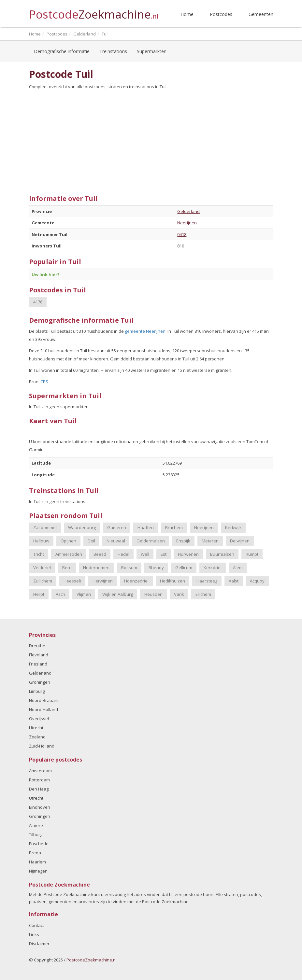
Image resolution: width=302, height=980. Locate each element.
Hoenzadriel (136, 581)
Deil (91, 541)
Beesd (100, 554)
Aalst (234, 581)
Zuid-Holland (42, 746)
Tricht (39, 554)
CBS (44, 382)
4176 (38, 302)
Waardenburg (82, 527)
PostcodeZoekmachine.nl (92, 960)
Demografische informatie (62, 51)
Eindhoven (40, 807)
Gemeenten (261, 14)
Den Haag (39, 789)
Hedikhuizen (173, 581)
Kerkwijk (233, 527)
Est (164, 554)
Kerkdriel (213, 567)
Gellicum (184, 567)
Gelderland (188, 211)
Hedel (123, 554)
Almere (36, 825)
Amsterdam (40, 771)
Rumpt (252, 554)
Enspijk (183, 541)
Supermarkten (152, 51)
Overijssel (39, 719)
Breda (35, 853)
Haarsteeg (207, 581)
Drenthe (37, 646)
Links (34, 934)
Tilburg (36, 834)
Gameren (117, 527)
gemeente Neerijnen (145, 331)
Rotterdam (39, 780)
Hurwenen (188, 554)
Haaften (146, 527)
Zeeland (37, 737)
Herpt (39, 594)
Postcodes (221, 14)
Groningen (40, 682)
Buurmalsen (222, 554)
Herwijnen (103, 581)
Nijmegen (38, 871)
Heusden (153, 594)
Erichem (203, 594)
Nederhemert (96, 567)
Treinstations (113, 51)
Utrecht (36, 728)
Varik (179, 594)
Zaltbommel (45, 527)
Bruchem (174, 527)
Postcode (94, 12)
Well (145, 554)
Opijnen (68, 541)
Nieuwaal (116, 541)
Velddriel (42, 567)
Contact (36, 925)
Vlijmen (84, 594)
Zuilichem (43, 581)
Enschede (39, 844)
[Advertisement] (151, 140)
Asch (60, 594)
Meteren (210, 541)
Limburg (37, 691)
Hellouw (41, 541)
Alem (238, 567)
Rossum (129, 567)
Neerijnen (187, 223)
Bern (67, 567)
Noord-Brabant (44, 700)
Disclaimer (39, 944)
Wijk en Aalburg (118, 594)
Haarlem (37, 862)
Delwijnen (240, 541)
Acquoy (257, 581)
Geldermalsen (151, 541)
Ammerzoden (69, 554)
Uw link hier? (46, 274)
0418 (182, 234)
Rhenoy (156, 567)
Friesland (38, 664)
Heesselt (72, 581)
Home (187, 14)
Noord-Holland (43, 709)
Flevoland (39, 655)
